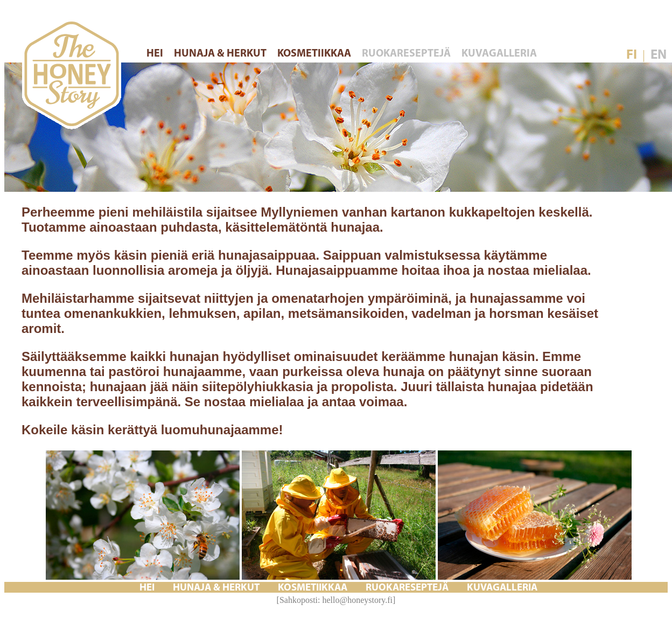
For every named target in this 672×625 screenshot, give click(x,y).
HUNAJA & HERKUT (221, 54)
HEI (156, 54)
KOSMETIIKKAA (315, 54)
